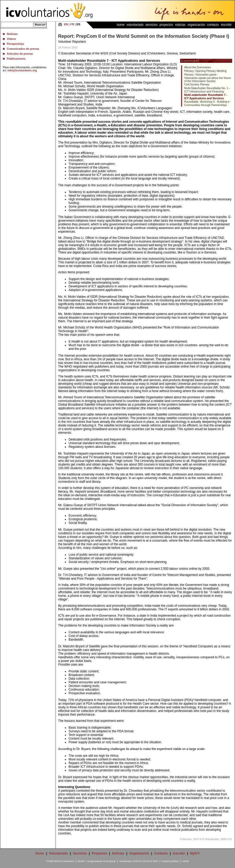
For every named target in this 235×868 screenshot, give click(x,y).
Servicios (151, 25)
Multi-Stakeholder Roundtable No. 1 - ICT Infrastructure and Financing (207, 90)
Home (121, 25)
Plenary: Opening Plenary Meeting (205, 71)
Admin (185, 861)
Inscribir (226, 25)
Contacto (213, 25)
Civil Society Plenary (197, 84)
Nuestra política (170, 861)
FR (72, 24)
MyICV (195, 853)
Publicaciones (16, 59)
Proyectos (166, 25)
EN (66, 24)
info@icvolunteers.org (22, 70)
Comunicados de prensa (23, 49)
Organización (196, 25)
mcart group (109, 861)
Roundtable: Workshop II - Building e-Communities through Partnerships (207, 103)
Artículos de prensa (20, 54)
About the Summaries (197, 67)
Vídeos (11, 39)
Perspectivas (15, 44)
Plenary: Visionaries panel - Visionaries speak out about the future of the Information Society (208, 78)
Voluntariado (135, 25)
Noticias (12, 34)
